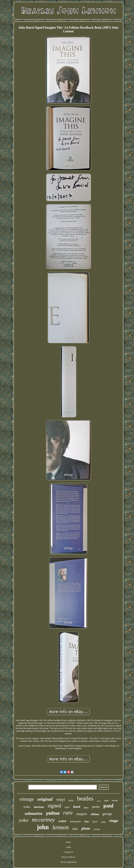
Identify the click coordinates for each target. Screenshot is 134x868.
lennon (61, 827)
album (86, 808)
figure (95, 821)
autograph (75, 821)
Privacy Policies (69, 857)
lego (87, 821)
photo (86, 828)
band (77, 807)
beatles (85, 799)
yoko (24, 820)
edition (95, 814)
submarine (34, 814)
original (45, 799)
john (43, 827)
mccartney (43, 820)
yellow (53, 813)
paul (108, 806)
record (115, 801)
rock (106, 801)
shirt (75, 829)
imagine (82, 814)
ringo (114, 821)
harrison (39, 807)
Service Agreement (69, 862)
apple (67, 807)
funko (27, 807)
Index (68, 842)
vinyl (60, 799)
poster (96, 807)
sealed (62, 821)
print (104, 822)
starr (99, 801)
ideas (71, 800)
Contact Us (69, 852)
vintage (27, 799)
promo (97, 829)
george (107, 814)
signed (54, 806)
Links (68, 847)
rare (68, 813)
